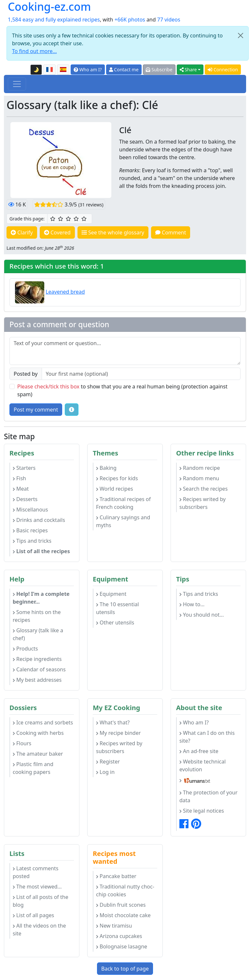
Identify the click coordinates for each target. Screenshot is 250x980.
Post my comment (36, 410)
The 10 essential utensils (118, 608)
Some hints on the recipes (37, 616)
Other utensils (115, 623)
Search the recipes (203, 489)
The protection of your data (208, 796)
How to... (192, 604)
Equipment (111, 594)
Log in (105, 772)
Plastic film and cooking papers (33, 768)
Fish (19, 478)
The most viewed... (37, 887)
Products (25, 649)
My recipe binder (118, 733)
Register (108, 762)
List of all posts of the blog (41, 901)
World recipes (115, 489)
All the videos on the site (39, 930)
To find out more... (34, 51)
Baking (106, 468)
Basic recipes (30, 530)
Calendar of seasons (39, 669)
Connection (223, 70)
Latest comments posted (35, 872)
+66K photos (130, 20)
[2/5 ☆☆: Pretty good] (61, 219)
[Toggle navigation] (17, 84)
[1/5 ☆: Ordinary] (53, 219)
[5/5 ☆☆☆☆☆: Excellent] (84, 219)
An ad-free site (199, 751)
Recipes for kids (117, 478)
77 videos (169, 20)
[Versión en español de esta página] (63, 70)
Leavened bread (65, 292)
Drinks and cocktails (39, 520)
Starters (24, 468)
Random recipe (200, 468)
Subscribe (159, 70)
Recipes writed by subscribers (202, 503)
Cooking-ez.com (49, 7)
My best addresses (37, 680)
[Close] (241, 35)
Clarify (22, 232)
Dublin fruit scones (121, 905)
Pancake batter (116, 876)
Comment (171, 232)
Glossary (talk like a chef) (38, 634)
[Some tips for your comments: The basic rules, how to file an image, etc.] (72, 410)
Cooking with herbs (38, 733)
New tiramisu (114, 926)
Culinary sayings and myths (123, 521)
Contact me (124, 70)
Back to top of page (125, 969)
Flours (22, 743)
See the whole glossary (113, 232)
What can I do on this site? (207, 737)
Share (188, 70)
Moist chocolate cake (123, 915)
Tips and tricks (32, 541)
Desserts (25, 499)
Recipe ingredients (37, 659)
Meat (21, 489)
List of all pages (33, 915)
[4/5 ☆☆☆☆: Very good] (76, 219)
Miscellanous (30, 510)
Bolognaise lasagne (122, 946)
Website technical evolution (202, 765)
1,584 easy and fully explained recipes (54, 20)
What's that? (113, 722)
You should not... (201, 615)
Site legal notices (202, 811)
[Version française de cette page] (49, 70)
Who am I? (88, 70)
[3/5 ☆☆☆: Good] (68, 219)
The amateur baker (38, 754)
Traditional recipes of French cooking (123, 503)
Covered (57, 232)
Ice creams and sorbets (43, 722)
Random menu (199, 478)
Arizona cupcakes (119, 936)
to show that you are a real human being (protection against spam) (122, 390)
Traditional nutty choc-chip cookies (125, 890)
